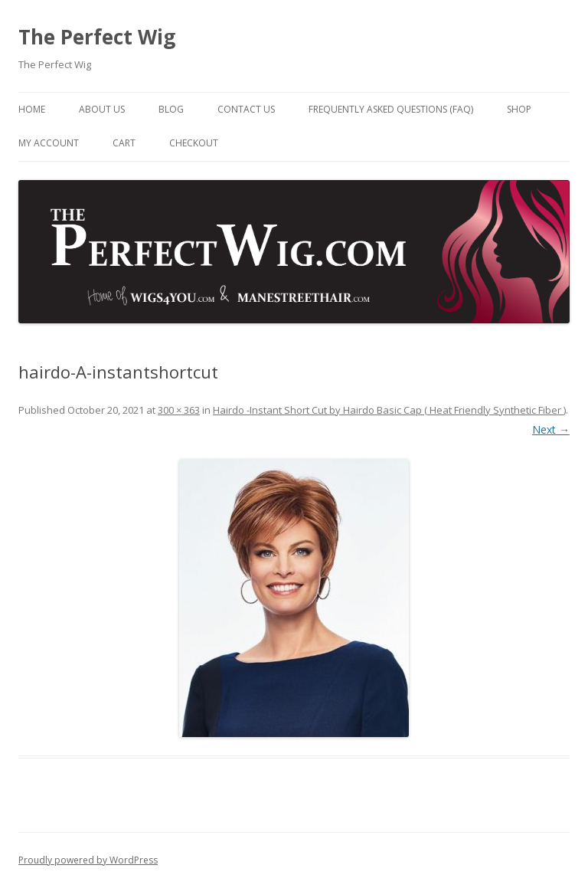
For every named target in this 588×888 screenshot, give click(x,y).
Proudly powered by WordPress (88, 860)
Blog (171, 109)
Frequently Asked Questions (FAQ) (391, 109)
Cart (124, 143)
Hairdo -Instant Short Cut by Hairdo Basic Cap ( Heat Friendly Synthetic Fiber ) (389, 410)
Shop (519, 109)
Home (32, 109)
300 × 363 (179, 410)
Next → (551, 429)
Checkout (194, 143)
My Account (49, 143)
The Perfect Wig (97, 37)
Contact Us (246, 109)
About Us (102, 109)
